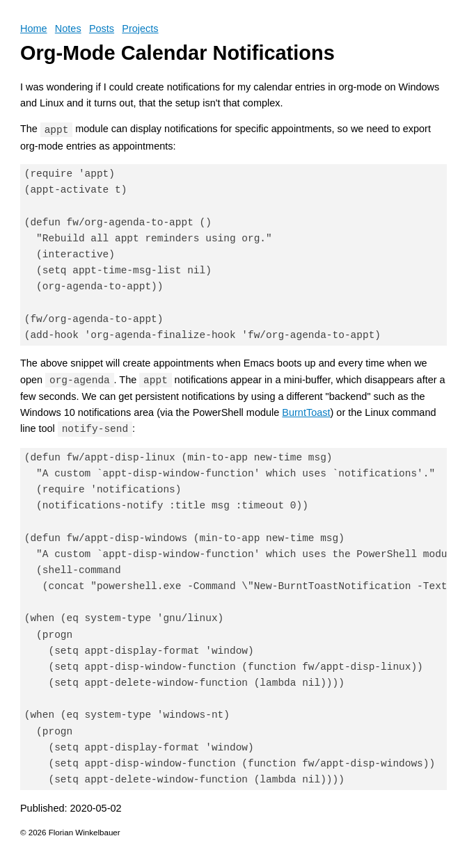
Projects (140, 29)
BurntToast (306, 412)
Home (34, 29)
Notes (68, 29)
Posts (102, 29)
